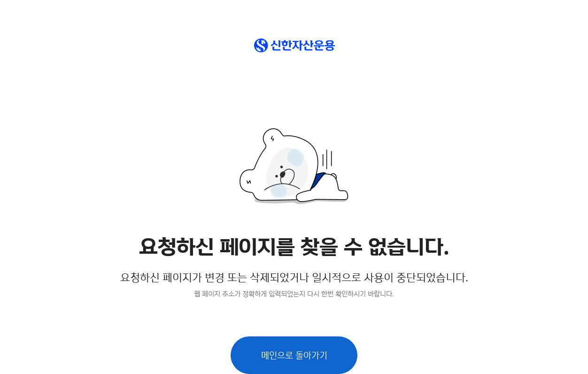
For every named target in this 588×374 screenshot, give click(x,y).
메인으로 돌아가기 (294, 355)
